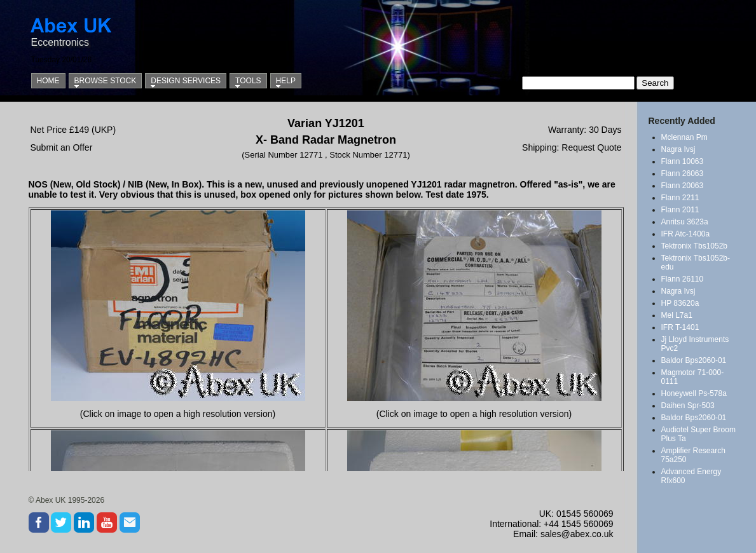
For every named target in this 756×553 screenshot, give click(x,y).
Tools (248, 81)
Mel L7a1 (677, 315)
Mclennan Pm (684, 137)
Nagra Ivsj (678, 149)
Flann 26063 (683, 174)
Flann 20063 (683, 186)
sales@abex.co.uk (577, 534)
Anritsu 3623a (685, 222)
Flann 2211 (680, 198)
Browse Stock (106, 81)
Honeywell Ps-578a (694, 393)
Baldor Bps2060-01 (694, 360)
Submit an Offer (62, 147)
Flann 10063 (683, 161)
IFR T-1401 (680, 327)
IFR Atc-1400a (686, 234)
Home (48, 81)
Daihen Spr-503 (688, 406)
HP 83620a (680, 303)
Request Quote (591, 147)
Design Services (186, 81)
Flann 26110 (683, 279)
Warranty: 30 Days (585, 130)
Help (286, 81)
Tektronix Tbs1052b (695, 246)
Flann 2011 (680, 210)
